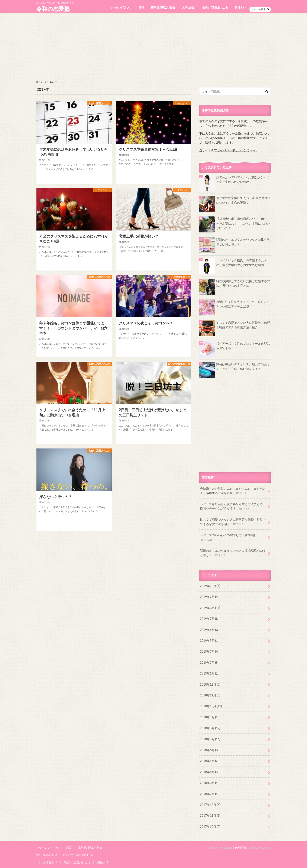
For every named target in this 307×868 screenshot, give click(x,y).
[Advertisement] (153, 47)
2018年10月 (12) (211, 706)
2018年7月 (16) (210, 739)
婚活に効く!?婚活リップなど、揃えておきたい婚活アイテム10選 (243, 304)
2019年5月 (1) (209, 641)
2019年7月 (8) (209, 619)
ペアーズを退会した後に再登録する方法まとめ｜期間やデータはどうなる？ (233, 506)
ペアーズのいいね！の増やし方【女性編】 (228, 538)
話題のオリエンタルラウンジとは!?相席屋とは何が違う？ (243, 242)
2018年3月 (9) (209, 783)
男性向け (240, 7)
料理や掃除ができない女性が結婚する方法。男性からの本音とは (243, 283)
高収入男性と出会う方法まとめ (78, 855)
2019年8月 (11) (210, 608)
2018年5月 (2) (209, 761)
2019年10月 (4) (210, 586)
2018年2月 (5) (209, 794)
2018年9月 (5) (209, 717)
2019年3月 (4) (209, 651)
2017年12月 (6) (210, 805)
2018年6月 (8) (209, 750)
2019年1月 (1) (209, 673)
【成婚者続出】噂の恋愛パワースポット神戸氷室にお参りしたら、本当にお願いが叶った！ (243, 223)
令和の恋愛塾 (53, 9)
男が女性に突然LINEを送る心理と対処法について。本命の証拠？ (243, 200)
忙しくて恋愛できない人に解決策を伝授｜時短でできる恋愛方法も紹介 (243, 325)
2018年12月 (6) (210, 684)
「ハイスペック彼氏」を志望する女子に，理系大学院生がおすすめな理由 (242, 263)
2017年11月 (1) (210, 816)
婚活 (142, 7)
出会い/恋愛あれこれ (215, 7)
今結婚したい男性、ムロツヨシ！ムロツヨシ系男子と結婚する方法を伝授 (233, 491)
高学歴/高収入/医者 (163, 7)
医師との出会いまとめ (47, 855)
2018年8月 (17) (210, 728)
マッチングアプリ (121, 7)
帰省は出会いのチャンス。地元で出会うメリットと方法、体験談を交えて (243, 366)
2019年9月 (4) (209, 597)
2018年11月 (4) (210, 695)
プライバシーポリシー (229, 150)
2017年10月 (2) (210, 827)
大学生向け (189, 7)
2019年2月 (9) (209, 662)
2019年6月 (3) (209, 630)
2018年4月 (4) (209, 772)
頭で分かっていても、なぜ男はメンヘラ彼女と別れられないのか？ (243, 180)
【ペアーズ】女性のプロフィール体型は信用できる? (243, 346)
